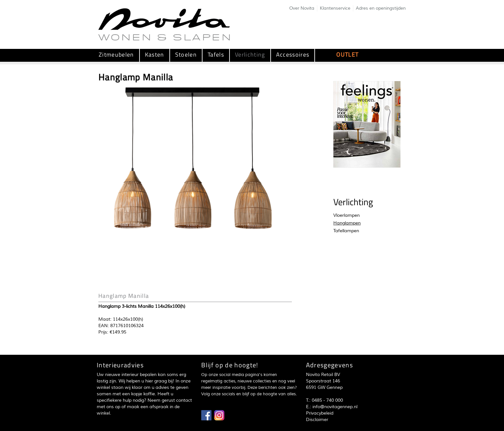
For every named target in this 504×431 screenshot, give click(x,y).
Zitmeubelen (116, 55)
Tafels (216, 55)
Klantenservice (335, 8)
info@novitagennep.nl (335, 407)
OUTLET (347, 55)
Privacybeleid (320, 413)
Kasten (155, 55)
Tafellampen (346, 231)
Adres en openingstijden (381, 8)
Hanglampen (347, 223)
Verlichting (250, 55)
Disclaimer (317, 420)
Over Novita (302, 8)
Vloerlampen (346, 215)
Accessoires (293, 55)
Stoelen (186, 55)
